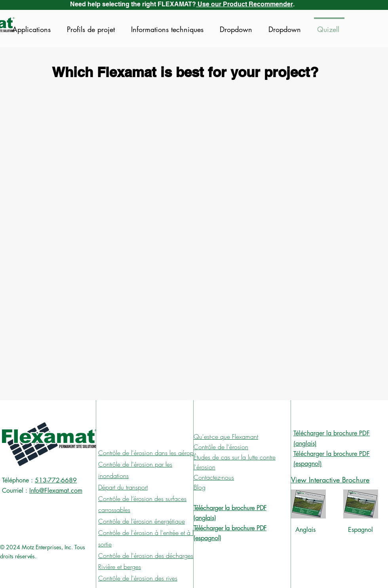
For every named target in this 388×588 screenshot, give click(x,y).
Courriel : (15, 491)
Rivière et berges (120, 567)
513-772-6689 (56, 480)
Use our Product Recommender (244, 4)
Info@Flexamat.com (56, 491)
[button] (237, 26)
